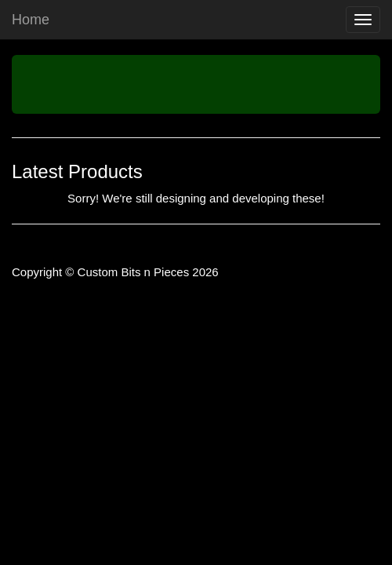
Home (31, 20)
